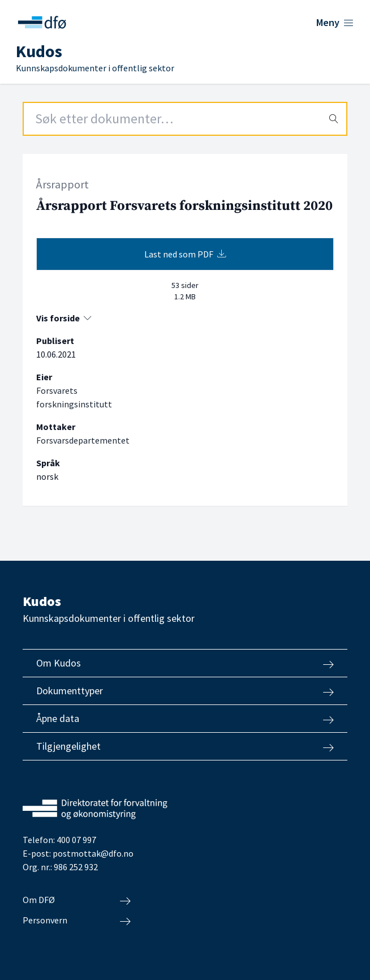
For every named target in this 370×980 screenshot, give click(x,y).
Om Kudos (185, 663)
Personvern (77, 921)
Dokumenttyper (185, 691)
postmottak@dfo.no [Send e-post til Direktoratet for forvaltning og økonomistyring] (93, 853)
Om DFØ (77, 900)
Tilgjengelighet (185, 746)
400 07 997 (76, 840)
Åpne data (185, 719)
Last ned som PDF (185, 254)
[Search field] (185, 119)
